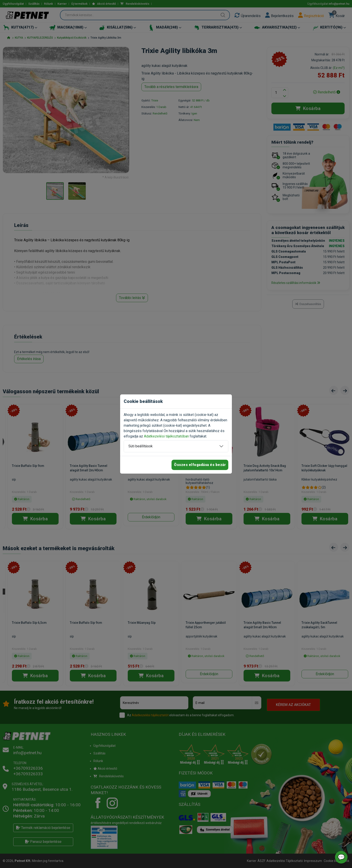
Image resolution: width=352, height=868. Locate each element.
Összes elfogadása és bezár (200, 465)
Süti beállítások (141, 446)
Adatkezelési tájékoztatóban (166, 436)
